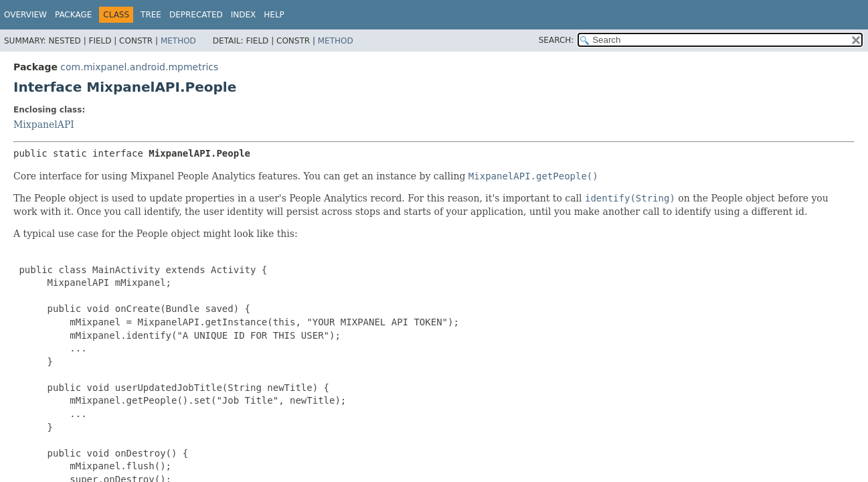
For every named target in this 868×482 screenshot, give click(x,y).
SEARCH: (556, 40)
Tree (151, 15)
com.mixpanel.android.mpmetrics (139, 67)
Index (244, 15)
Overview (25, 15)
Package (73, 15)
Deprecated (196, 15)
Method (178, 41)
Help (274, 15)
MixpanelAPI (44, 125)
